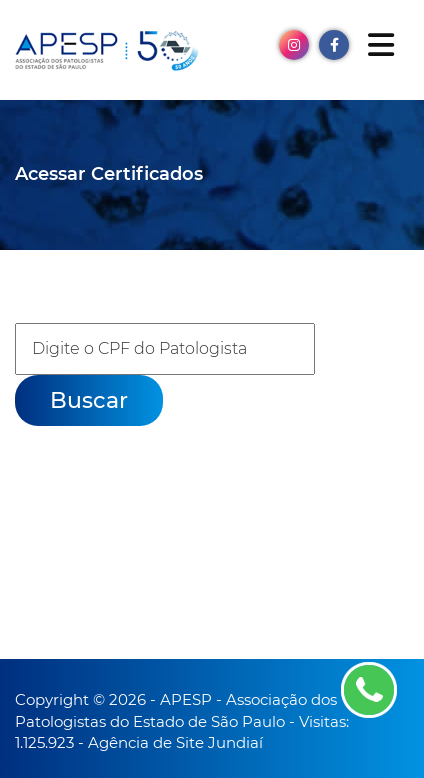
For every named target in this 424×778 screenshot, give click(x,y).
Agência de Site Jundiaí (175, 742)
